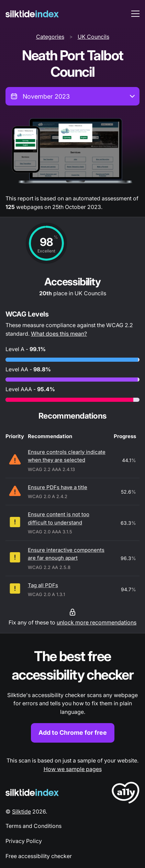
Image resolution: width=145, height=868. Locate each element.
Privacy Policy (24, 841)
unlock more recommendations (97, 622)
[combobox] (72, 96)
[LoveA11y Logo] (126, 794)
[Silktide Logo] (32, 792)
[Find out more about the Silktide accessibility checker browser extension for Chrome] (72, 695)
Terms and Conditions (34, 826)
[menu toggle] (135, 14)
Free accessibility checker (39, 856)
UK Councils (93, 37)
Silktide (21, 811)
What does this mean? (59, 334)
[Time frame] (72, 96)
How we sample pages (73, 769)
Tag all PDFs (43, 585)
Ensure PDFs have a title (58, 487)
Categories (50, 37)
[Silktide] (32, 14)
